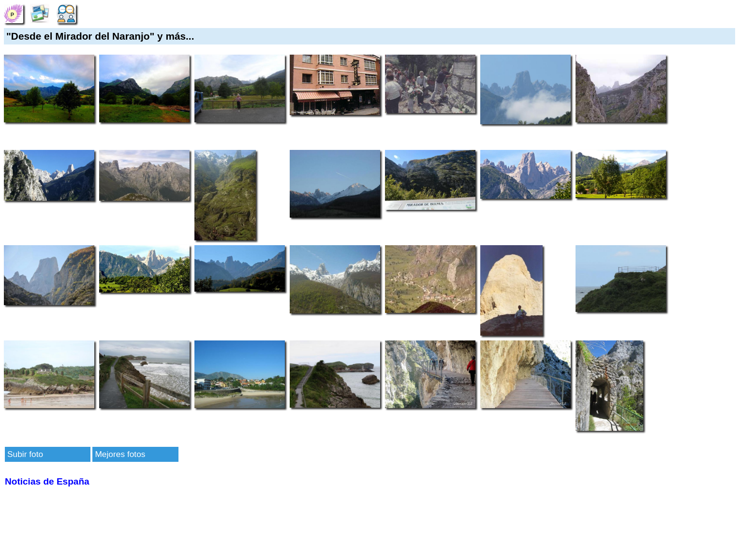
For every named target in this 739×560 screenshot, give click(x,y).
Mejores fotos (120, 454)
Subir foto (25, 454)
